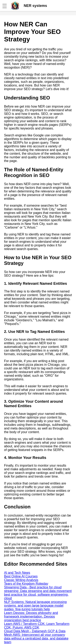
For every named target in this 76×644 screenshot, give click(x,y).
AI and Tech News (17, 573)
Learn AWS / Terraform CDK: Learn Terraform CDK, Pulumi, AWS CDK (37, 626)
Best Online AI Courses (21, 576)
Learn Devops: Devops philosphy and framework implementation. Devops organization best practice (31, 616)
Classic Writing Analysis (21, 580)
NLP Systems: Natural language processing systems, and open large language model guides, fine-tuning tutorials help (35, 606)
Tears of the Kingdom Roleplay (26, 584)
